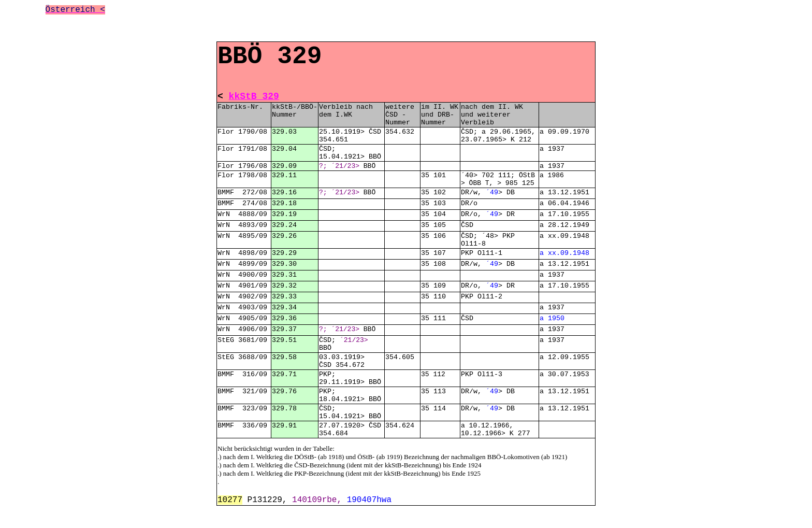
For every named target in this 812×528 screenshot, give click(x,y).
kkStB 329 (254, 96)
